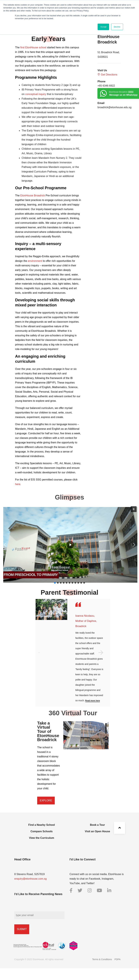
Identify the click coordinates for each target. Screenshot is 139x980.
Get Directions (107, 75)
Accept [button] (103, 27)
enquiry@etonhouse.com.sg (30, 879)
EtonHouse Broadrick (33, 195)
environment (35, 261)
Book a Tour (97, 825)
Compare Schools (42, 831)
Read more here (93, 701)
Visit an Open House (97, 831)
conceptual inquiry (36, 94)
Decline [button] (117, 27)
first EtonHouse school (33, 47)
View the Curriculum (42, 838)
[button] (134, 509)
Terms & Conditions (102, 959)
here (18, 484)
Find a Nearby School (42, 825)
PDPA (117, 959)
